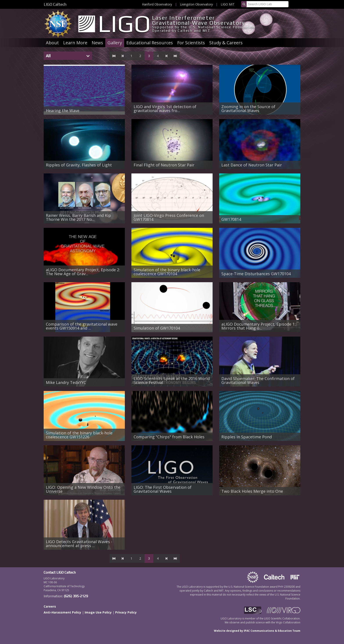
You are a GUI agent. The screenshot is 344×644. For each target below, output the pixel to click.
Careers (50, 606)
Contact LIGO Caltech (60, 572)
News (97, 43)
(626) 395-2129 (76, 596)
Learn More (75, 43)
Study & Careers (226, 43)
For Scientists (191, 43)
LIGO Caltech (55, 4)
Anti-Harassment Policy (62, 612)
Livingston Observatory (196, 4)
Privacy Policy (126, 612)
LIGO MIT (228, 4)
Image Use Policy (98, 612)
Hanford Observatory (157, 4)
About (52, 43)
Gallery (115, 43)
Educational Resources (150, 43)
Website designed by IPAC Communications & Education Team (257, 631)
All (48, 56)
